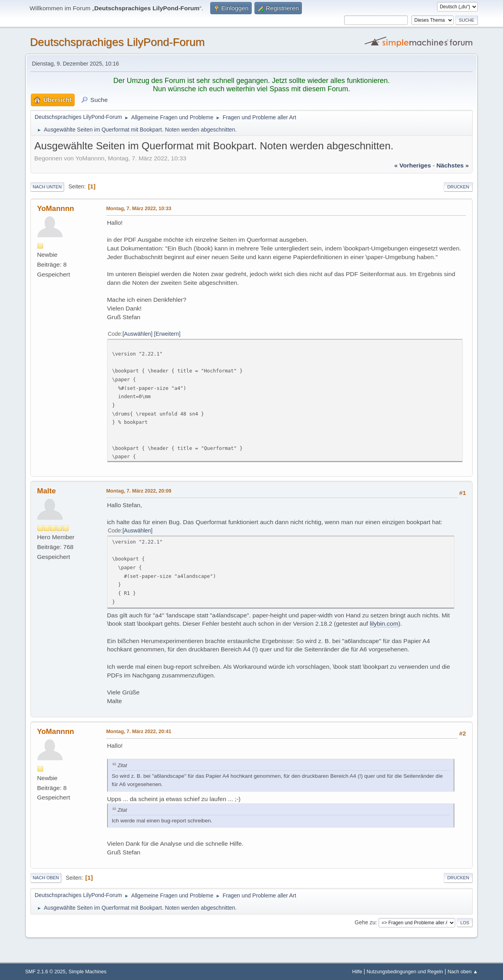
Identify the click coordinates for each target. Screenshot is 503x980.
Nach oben (46, 878)
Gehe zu (365, 922)
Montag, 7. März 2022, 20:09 (139, 491)
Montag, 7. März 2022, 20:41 (139, 732)
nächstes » (452, 165)
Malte (47, 491)
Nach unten (47, 187)
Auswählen (138, 334)
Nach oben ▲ (463, 972)
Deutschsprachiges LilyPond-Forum (117, 42)
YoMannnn (56, 208)
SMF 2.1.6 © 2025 (45, 972)
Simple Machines (88, 972)
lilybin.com (384, 624)
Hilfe (357, 972)
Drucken (458, 187)
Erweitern (167, 334)
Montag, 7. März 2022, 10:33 (139, 209)
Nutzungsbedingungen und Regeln (405, 972)
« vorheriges (413, 165)
